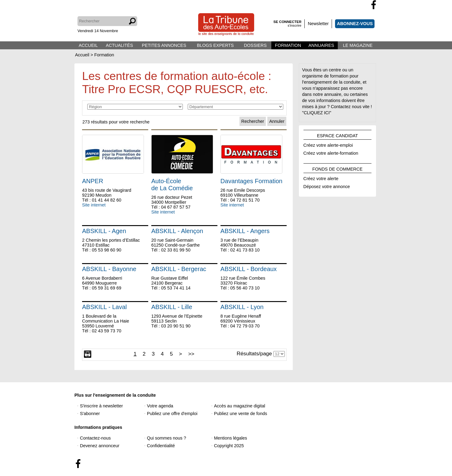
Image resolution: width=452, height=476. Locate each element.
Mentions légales (231, 438)
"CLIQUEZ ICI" (317, 113)
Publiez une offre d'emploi (172, 414)
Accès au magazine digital (240, 406)
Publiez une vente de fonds (241, 414)
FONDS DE (337, 168)
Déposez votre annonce (327, 186)
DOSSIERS (255, 45)
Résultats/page (254, 353)
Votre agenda (160, 406)
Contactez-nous (95, 438)
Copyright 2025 (229, 446)
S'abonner (90, 414)
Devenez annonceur (100, 446)
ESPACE (337, 135)
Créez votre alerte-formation (331, 152)
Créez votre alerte (321, 178)
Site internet (94, 205)
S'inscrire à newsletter (101, 406)
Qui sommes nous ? (167, 438)
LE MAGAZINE (358, 45)
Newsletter (318, 24)
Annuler (277, 121)
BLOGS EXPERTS (215, 45)
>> (191, 354)
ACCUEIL (88, 45)
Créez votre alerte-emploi (328, 144)
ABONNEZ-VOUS (355, 24)
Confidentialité (161, 446)
